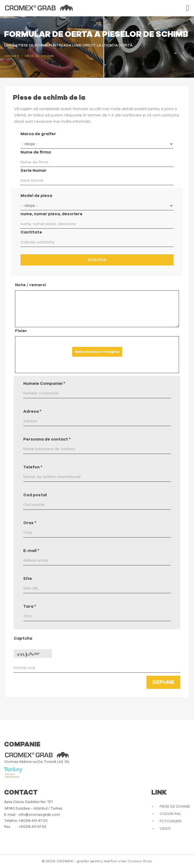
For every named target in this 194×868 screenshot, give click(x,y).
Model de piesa (36, 196)
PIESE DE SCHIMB (175, 807)
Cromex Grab (140, 861)
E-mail (31, 551)
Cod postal (35, 495)
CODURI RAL (171, 814)
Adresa (32, 411)
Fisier (21, 331)
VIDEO (165, 829)
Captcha (23, 638)
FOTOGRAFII (171, 821)
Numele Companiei (44, 384)
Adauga (97, 260)
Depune (163, 682)
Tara (30, 606)
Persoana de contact (47, 439)
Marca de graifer (38, 134)
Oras (30, 523)
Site (28, 579)
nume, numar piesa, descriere (52, 214)
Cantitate (31, 232)
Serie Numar (33, 171)
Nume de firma (36, 152)
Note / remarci (30, 285)
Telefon (33, 467)
